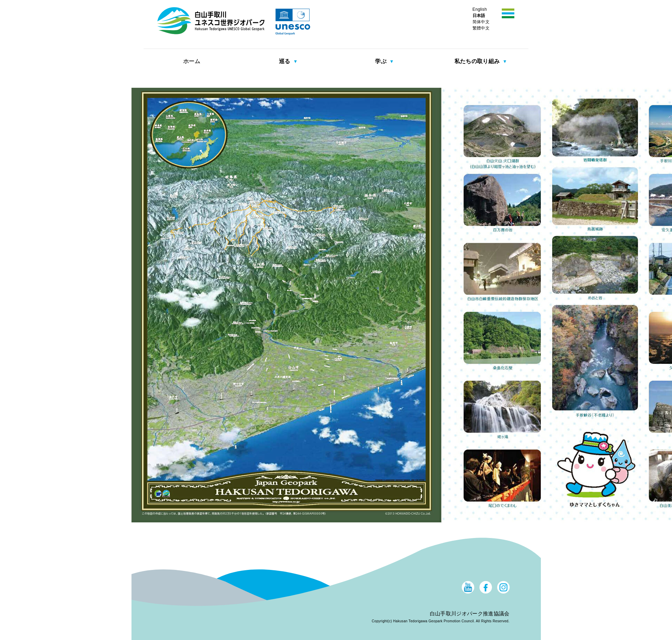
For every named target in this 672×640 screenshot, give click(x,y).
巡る (285, 61)
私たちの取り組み (478, 61)
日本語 (479, 16)
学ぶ (381, 61)
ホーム (192, 61)
